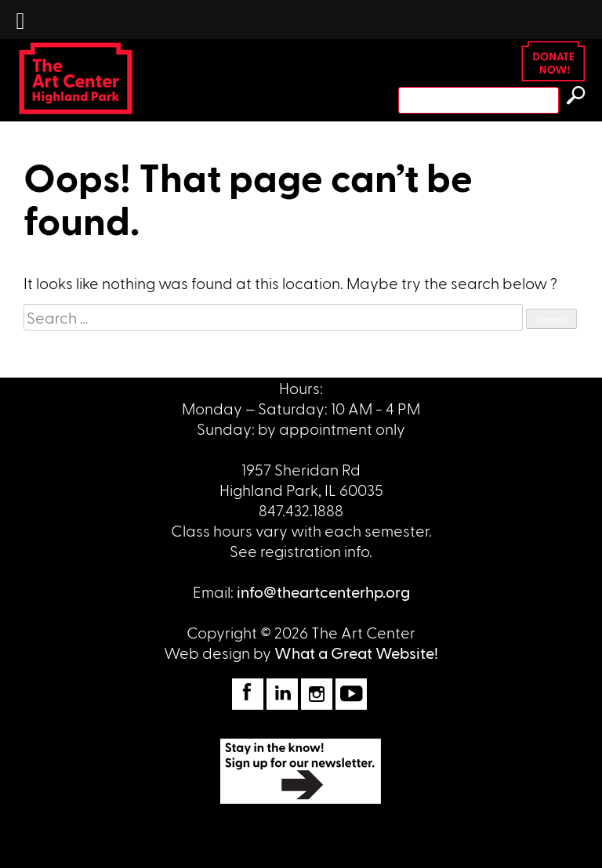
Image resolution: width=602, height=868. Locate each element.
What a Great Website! (356, 653)
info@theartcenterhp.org (323, 591)
